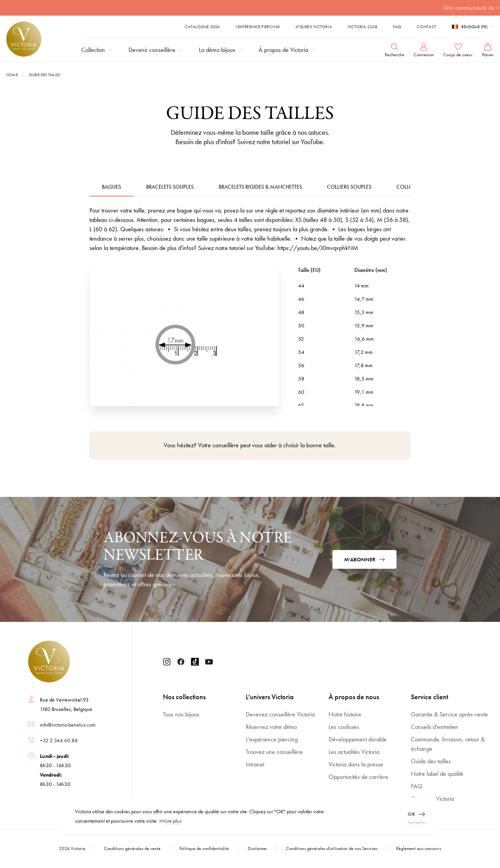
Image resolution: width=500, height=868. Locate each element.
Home (12, 75)
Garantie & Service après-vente (449, 714)
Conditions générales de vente (132, 848)
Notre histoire (345, 714)
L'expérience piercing (258, 27)
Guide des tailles (45, 75)
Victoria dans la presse (356, 764)
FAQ (397, 27)
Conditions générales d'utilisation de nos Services (332, 848)
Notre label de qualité (437, 774)
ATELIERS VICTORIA (314, 27)
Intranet (255, 764)
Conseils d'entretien (435, 727)
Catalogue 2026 (202, 27)
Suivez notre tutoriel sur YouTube (280, 142)
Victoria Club (362, 27)
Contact (427, 27)
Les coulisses (344, 727)
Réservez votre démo (271, 727)
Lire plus (173, 821)
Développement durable (358, 739)
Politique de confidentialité (204, 848)
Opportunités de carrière (358, 777)
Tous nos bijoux (181, 714)
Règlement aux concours (419, 848)
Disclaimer (257, 848)
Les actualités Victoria (354, 752)
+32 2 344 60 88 (59, 740)
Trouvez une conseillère (274, 752)
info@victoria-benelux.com (68, 725)
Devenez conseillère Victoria (280, 714)
